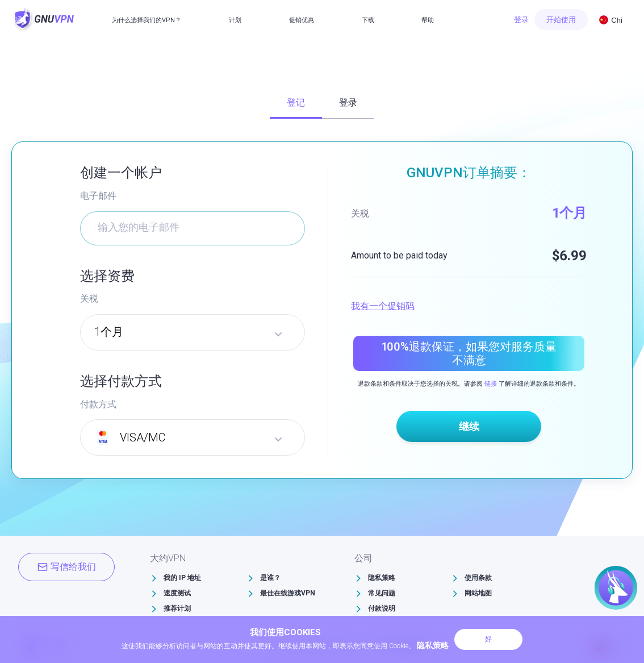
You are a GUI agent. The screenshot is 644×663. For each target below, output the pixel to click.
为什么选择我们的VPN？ (147, 20)
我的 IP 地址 (182, 578)
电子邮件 (98, 196)
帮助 (428, 20)
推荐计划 (177, 608)
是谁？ (270, 578)
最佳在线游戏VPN (288, 593)
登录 (521, 20)
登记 (296, 103)
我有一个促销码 (383, 306)
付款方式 (98, 404)
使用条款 (478, 578)
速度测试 (177, 593)
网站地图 (478, 593)
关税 (89, 299)
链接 (491, 384)
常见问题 (382, 593)
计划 (235, 20)
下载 (368, 20)
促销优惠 (302, 20)
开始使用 (561, 20)
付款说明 (382, 608)
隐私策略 (382, 578)
